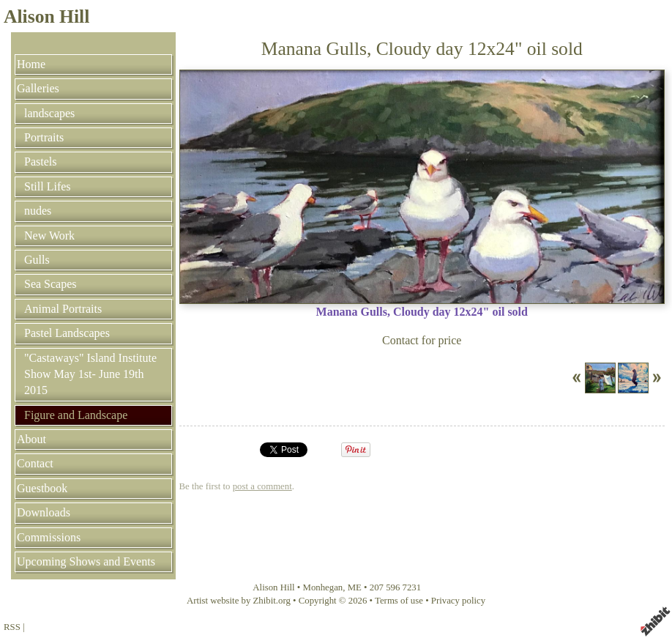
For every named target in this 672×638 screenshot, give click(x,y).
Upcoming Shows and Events (86, 561)
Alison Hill (46, 16)
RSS (12, 627)
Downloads (44, 512)
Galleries (38, 88)
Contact (35, 463)
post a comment (262, 486)
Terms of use (399, 601)
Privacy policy (458, 601)
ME (355, 587)
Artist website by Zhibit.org (239, 601)
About (31, 439)
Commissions (49, 537)
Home (31, 64)
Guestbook (42, 488)
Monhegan (323, 587)
